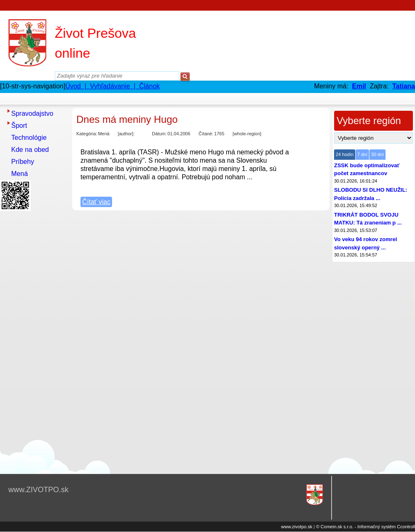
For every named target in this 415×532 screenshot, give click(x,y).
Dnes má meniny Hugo (127, 119)
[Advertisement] (33, 338)
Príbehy (23, 162)
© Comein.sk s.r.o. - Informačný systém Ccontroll (365, 527)
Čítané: (206, 134)
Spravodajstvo (32, 113)
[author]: (126, 134)
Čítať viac (96, 202)
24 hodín (345, 154)
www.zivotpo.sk (297, 527)
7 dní (362, 154)
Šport (19, 126)
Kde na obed (30, 150)
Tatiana (404, 86)
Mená (20, 174)
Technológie (29, 138)
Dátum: (159, 134)
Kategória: (87, 134)
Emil (359, 86)
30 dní (377, 154)
